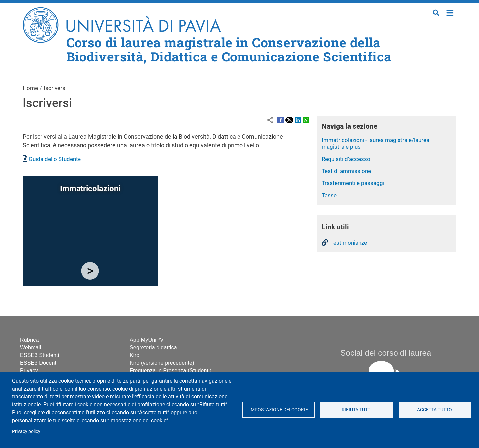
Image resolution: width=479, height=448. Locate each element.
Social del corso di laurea (386, 353)
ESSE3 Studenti (40, 355)
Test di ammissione (346, 171)
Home (450, 12)
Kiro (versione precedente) (162, 363)
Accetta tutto (435, 410)
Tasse (329, 195)
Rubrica (29, 340)
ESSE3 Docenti (39, 363)
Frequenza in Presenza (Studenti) (171, 370)
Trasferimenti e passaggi (353, 183)
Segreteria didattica (153, 347)
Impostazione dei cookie (278, 410)
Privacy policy (26, 431)
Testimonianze (349, 243)
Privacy (29, 370)
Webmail (30, 347)
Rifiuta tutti (357, 410)
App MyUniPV (147, 340)
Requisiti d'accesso (346, 159)
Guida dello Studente (55, 159)
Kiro (135, 355)
